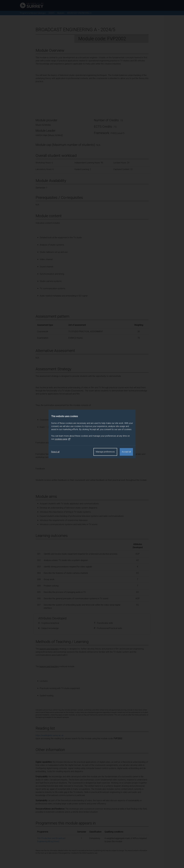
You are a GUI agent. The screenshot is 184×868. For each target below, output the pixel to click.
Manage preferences (105, 452)
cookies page (63, 439)
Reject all (55, 452)
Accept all (126, 452)
